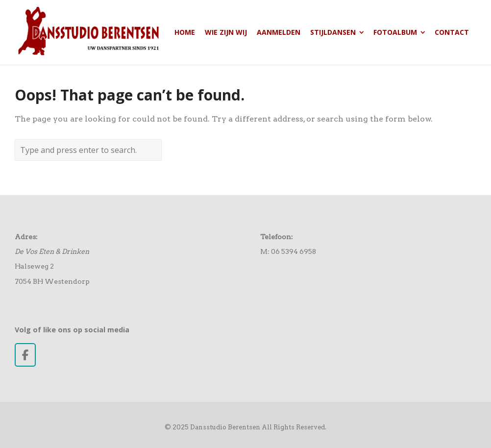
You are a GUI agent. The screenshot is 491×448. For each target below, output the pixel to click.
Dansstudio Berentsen (225, 427)
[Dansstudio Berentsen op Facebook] (25, 355)
